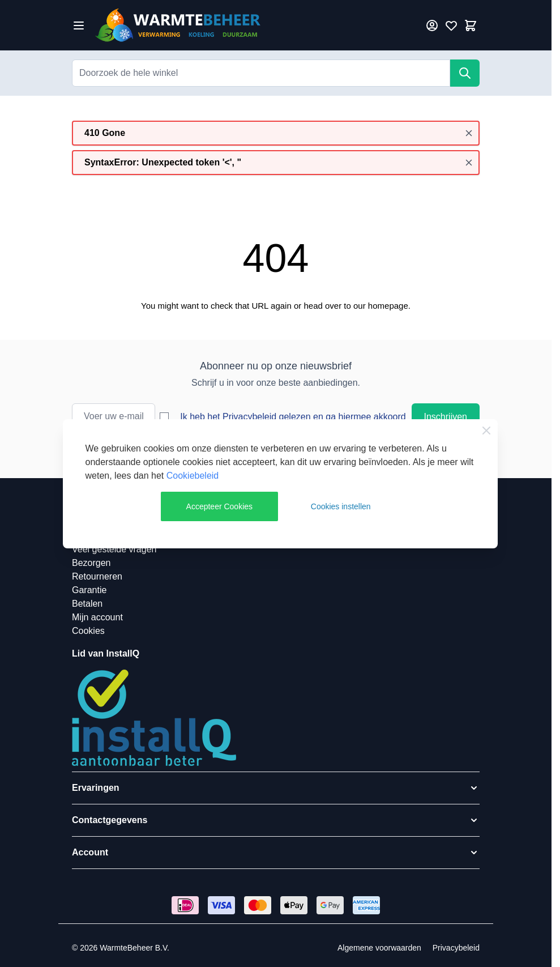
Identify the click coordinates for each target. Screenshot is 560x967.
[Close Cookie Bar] (486, 431)
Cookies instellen (341, 506)
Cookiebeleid (193, 476)
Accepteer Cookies (220, 506)
